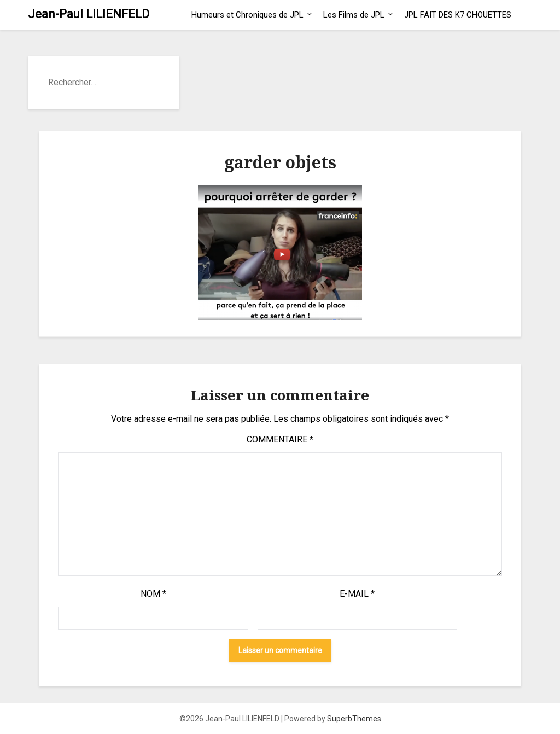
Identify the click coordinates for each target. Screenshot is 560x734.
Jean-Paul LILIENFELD (89, 14)
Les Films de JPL (354, 15)
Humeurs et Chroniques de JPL (247, 15)
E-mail (357, 594)
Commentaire (280, 439)
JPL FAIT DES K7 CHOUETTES (458, 15)
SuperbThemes (354, 719)
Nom (153, 594)
